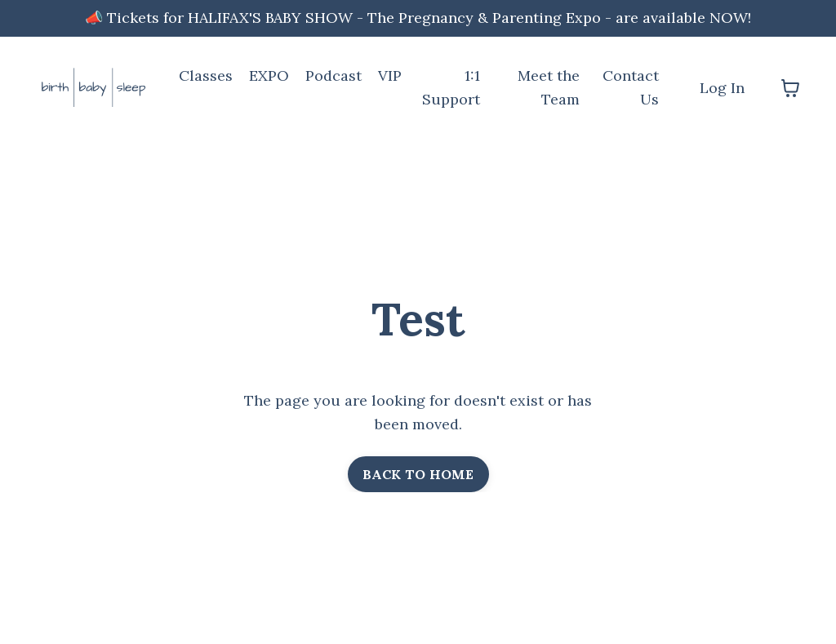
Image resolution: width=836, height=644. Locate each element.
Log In (722, 88)
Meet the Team (549, 87)
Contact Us (631, 87)
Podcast (334, 76)
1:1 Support (451, 87)
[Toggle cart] (790, 88)
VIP (390, 76)
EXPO (269, 76)
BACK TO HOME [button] (418, 474)
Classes (206, 76)
